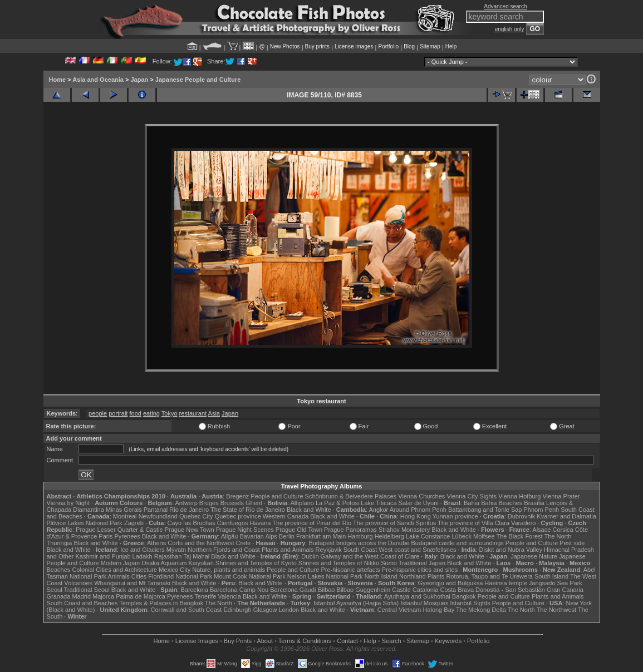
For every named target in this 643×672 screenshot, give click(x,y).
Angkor (378, 510)
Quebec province (238, 516)
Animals (119, 576)
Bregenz (237, 496)
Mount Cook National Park (249, 576)
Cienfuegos (233, 523)
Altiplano (302, 503)
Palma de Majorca (141, 596)
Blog (409, 46)
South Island (551, 576)
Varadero (523, 523)
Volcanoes (78, 583)
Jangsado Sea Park (556, 583)
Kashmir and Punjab (103, 556)
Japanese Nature (534, 556)
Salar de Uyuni (419, 503)
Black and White (309, 510)
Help (451, 46)
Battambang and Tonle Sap (485, 510)
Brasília (534, 503)
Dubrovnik (522, 516)
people (98, 413)
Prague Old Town (299, 530)
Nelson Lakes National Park (325, 576)
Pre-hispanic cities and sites (420, 570)
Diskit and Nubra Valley (511, 550)
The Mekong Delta (481, 610)
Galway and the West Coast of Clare (370, 556)
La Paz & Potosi (337, 503)
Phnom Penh (542, 510)
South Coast (360, 550)
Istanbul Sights (470, 603)
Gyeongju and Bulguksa (450, 583)
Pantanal (156, 510)
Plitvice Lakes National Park (85, 523)
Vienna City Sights (472, 496)
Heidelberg (389, 536)
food (135, 413)
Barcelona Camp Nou (239, 590)
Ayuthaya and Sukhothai (417, 596)
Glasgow (265, 610)
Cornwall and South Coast (186, 610)
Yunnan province (455, 516)
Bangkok (464, 596)
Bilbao (327, 590)
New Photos (285, 46)
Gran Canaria (565, 590)
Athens (156, 543)
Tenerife (205, 596)
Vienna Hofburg (519, 496)
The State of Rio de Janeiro (248, 510)
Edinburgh (237, 610)
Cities (139, 576)
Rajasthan (168, 556)
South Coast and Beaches (82, 603)
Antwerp (186, 503)
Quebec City (196, 516)
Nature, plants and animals (229, 570)
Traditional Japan (422, 563)
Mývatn (176, 550)
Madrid (81, 596)
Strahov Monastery (404, 530)
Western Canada (286, 516)
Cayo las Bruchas (192, 523)
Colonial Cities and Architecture (114, 570)
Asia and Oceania (98, 80)
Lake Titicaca (379, 503)
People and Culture (277, 496)
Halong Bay (438, 610)
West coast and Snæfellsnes (417, 550)
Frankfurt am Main (321, 536)
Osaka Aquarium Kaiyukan (178, 563)
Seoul (55, 590)
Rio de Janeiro (189, 510)
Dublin (310, 556)
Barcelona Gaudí (293, 590)
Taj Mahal (196, 556)
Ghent (254, 503)
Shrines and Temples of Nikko (339, 563)
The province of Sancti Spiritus (394, 523)
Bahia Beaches (502, 503)
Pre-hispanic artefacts (350, 570)
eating (151, 413)
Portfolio (388, 46)
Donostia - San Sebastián (510, 590)
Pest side (572, 543)
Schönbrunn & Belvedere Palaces (351, 496)
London (289, 610)
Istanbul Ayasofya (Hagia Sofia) (356, 603)
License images (354, 46)
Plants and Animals (288, 550)
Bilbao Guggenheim (364, 590)
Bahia (472, 503)
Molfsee (484, 536)
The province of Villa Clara (473, 523)
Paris (105, 536)
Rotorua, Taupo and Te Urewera (489, 576)
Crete (244, 543)
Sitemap (430, 46)
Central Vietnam (399, 610)
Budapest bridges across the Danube (359, 543)
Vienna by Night (68, 503)
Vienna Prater (561, 496)
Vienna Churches (421, 496)
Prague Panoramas (350, 530)
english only (510, 29)
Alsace (541, 530)
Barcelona (194, 590)
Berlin (287, 536)
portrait (118, 413)
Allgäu (230, 536)
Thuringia (60, 543)
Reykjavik (329, 550)
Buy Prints (238, 641)
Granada (59, 596)
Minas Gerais (124, 510)
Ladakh (143, 556)
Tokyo (170, 413)
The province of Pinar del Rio (312, 523)
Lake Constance (428, 536)
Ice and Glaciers (142, 550)
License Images (197, 641)
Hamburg (360, 536)
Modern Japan (120, 563)
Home (58, 80)
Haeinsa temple (505, 583)
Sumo (389, 563)
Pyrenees (127, 536)
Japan (139, 80)
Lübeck (461, 536)
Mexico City (175, 570)
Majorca (103, 596)
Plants (436, 576)
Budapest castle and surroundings (457, 543)
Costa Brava (457, 590)
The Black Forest (519, 536)
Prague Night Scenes (245, 530)
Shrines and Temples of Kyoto (256, 563)
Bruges (209, 503)
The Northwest (557, 610)
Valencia (230, 596)
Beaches (59, 570)
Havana (261, 523)
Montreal (125, 516)
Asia (214, 413)
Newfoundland (158, 516)
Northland (413, 576)
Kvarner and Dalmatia (566, 516)
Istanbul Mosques (424, 603)
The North (558, 536)
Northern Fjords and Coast (224, 550)
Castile (401, 590)
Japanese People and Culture (198, 80)
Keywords (448, 641)
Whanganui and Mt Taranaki (132, 583)
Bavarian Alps (259, 536)
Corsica (563, 530)
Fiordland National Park (180, 576)
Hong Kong (416, 516)
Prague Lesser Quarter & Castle (119, 530)
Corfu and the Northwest (201, 543)
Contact (347, 641)
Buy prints (317, 46)
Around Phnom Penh (418, 510)
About (265, 641)
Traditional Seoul (87, 590)
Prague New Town (190, 530)
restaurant (193, 413)
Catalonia (425, 590)
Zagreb (134, 523)
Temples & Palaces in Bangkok (161, 603)
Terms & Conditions (305, 641)
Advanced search (505, 6)
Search (392, 641)
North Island (381, 576)
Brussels (232, 503)
